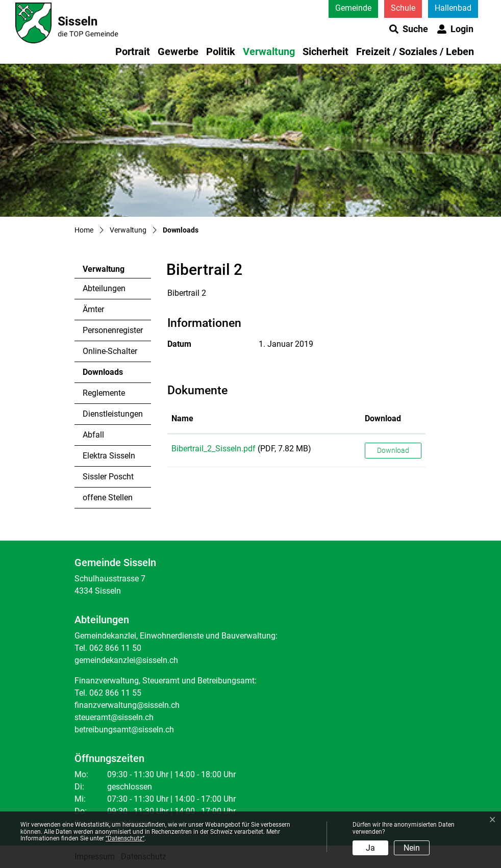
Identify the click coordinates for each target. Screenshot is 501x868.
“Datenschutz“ (125, 838)
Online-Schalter (110, 351)
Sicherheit (325, 52)
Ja (370, 848)
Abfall (93, 435)
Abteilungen (104, 288)
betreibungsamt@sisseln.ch (124, 730)
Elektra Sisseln (109, 456)
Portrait (133, 52)
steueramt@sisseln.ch (114, 717)
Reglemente (104, 393)
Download (393, 450)
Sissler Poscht (108, 477)
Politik (221, 52)
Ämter (93, 309)
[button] (409, 29)
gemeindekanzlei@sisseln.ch (126, 660)
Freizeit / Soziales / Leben (415, 52)
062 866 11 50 (115, 648)
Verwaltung (269, 52)
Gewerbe (178, 52)
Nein (412, 848)
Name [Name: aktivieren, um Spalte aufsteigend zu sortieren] (182, 418)
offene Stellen (108, 497)
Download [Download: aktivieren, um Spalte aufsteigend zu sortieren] (383, 418)
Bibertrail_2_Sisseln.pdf (214, 449)
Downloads (110, 375)
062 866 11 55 (115, 693)
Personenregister (113, 330)
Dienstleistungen (113, 414)
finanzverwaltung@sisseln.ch (127, 705)
